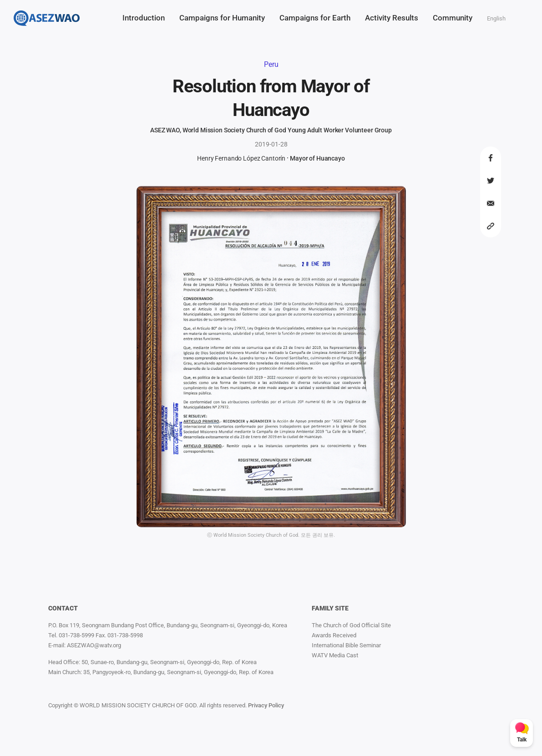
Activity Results (392, 18)
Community (453, 18)
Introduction (144, 18)
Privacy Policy (266, 705)
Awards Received (334, 635)
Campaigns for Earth (315, 18)
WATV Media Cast (335, 655)
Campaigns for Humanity (222, 18)
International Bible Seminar (346, 645)
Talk (522, 740)
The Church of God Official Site (351, 625)
